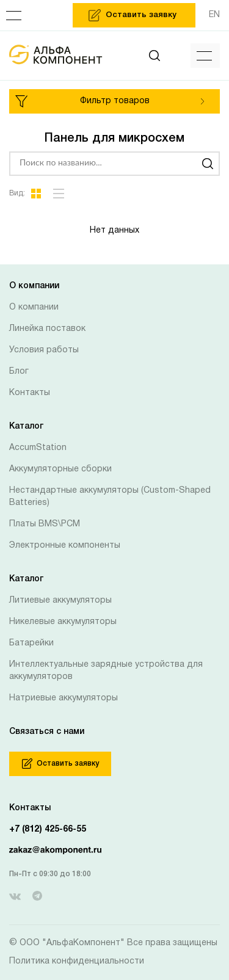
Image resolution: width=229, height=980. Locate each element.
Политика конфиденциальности (77, 961)
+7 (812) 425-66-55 (48, 829)
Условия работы (44, 350)
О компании (34, 307)
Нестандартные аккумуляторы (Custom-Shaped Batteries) (110, 497)
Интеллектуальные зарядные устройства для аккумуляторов (106, 671)
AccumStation (38, 448)
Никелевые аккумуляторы (63, 622)
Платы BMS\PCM (45, 524)
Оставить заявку (60, 764)
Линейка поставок (47, 329)
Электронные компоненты (65, 546)
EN (214, 15)
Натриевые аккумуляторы (64, 698)
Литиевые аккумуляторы (60, 601)
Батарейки (31, 643)
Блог (19, 372)
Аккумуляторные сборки (60, 469)
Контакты (30, 393)
